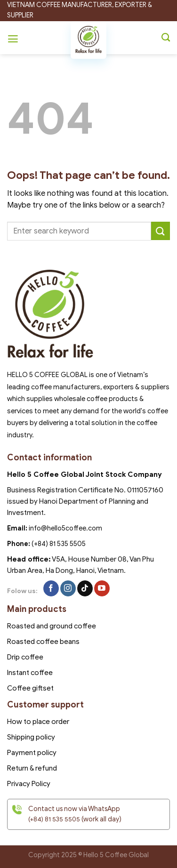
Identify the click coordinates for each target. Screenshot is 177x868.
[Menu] (14, 38)
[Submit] (161, 231)
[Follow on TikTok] (85, 588)
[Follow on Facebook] (51, 588)
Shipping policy (31, 737)
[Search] (166, 38)
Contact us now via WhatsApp (74, 809)
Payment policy (32, 753)
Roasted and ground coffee (52, 626)
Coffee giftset (30, 688)
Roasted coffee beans (43, 642)
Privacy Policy (29, 784)
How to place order (38, 722)
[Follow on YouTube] (102, 588)
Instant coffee (30, 673)
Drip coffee (25, 657)
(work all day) (75, 819)
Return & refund (32, 768)
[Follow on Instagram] (68, 588)
